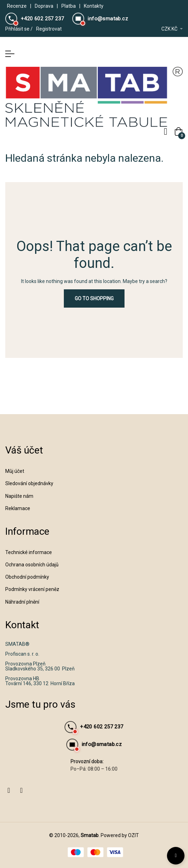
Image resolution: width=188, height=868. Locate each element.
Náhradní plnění (22, 602)
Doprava (44, 6)
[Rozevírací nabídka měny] (172, 29)
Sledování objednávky (29, 483)
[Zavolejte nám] (35, 19)
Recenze (17, 6)
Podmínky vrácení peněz (32, 589)
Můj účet (15, 471)
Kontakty (94, 6)
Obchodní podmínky (27, 577)
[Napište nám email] (100, 19)
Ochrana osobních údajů (32, 565)
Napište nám (19, 496)
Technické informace (29, 552)
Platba (69, 6)
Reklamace (18, 508)
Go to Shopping (94, 298)
